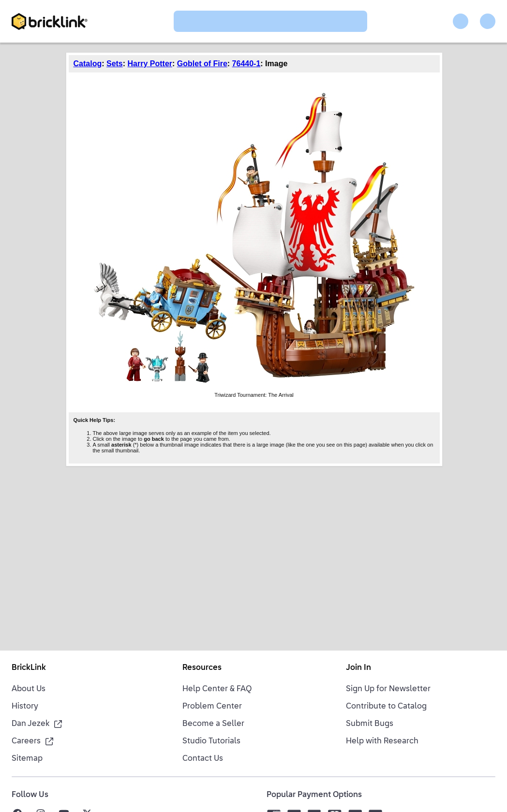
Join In (358, 668)
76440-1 (246, 64)
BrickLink (29, 668)
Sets (115, 64)
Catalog (88, 64)
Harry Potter (150, 64)
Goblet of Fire (202, 64)
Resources (202, 668)
